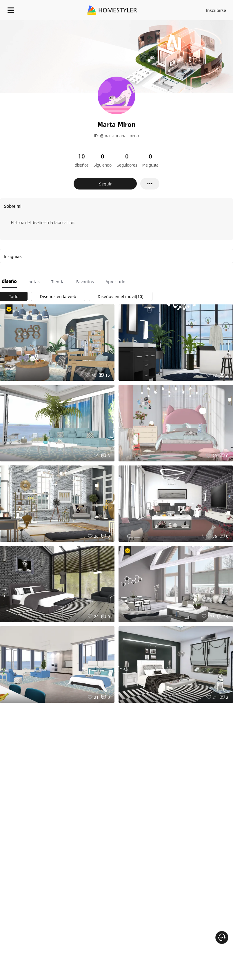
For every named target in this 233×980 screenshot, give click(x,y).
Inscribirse (216, 10)
